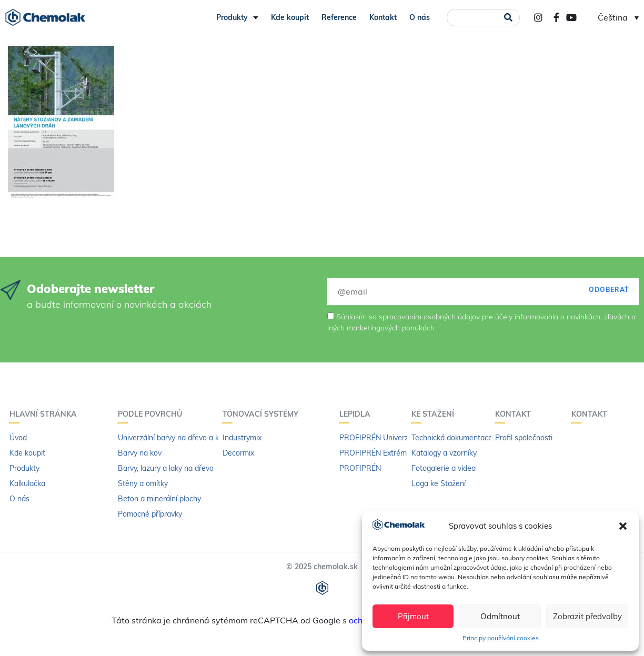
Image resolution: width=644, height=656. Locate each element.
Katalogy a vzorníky (444, 453)
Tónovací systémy (263, 414)
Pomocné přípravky (150, 514)
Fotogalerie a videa (444, 468)
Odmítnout (500, 616)
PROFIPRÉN (360, 468)
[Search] (509, 18)
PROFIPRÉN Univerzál (377, 438)
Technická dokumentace (452, 438)
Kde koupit (290, 17)
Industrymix (242, 438)
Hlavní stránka (46, 414)
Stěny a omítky (143, 483)
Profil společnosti (524, 438)
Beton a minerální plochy (159, 499)
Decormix (238, 453)
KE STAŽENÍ (435, 414)
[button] (623, 526)
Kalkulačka (27, 483)
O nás (420, 17)
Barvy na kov (140, 453)
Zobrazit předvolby (587, 616)
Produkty (237, 17)
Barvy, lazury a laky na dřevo (166, 468)
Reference (339, 17)
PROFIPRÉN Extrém (373, 453)
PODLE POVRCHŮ (153, 414)
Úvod (18, 438)
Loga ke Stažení (439, 483)
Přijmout (413, 616)
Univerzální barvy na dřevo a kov (172, 438)
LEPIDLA (358, 414)
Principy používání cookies (501, 638)
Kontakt (383, 17)
